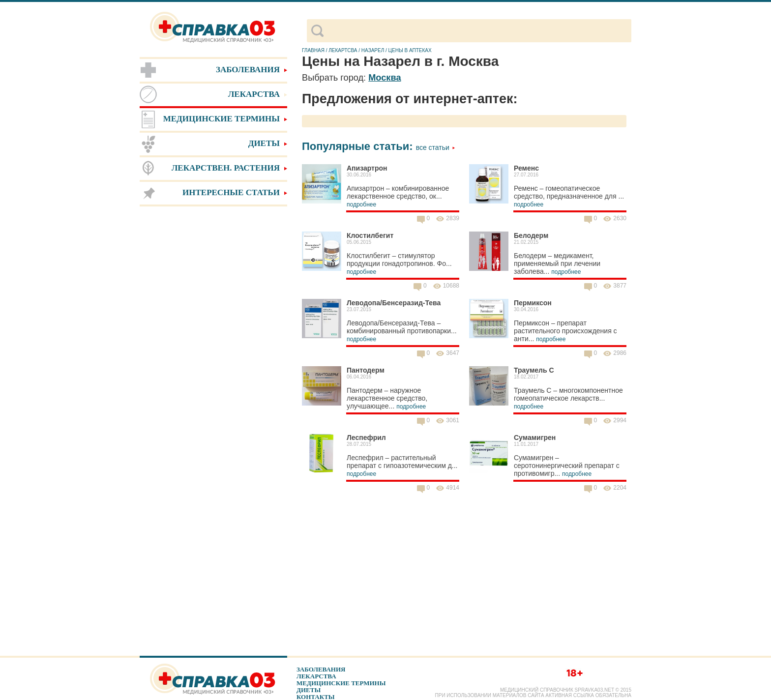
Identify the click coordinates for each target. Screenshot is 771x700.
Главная (313, 50)
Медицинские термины (341, 683)
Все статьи (436, 147)
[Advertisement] (213, 364)
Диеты (309, 690)
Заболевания (321, 669)
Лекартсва (343, 50)
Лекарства (316, 676)
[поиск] (477, 31)
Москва (385, 78)
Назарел (373, 50)
